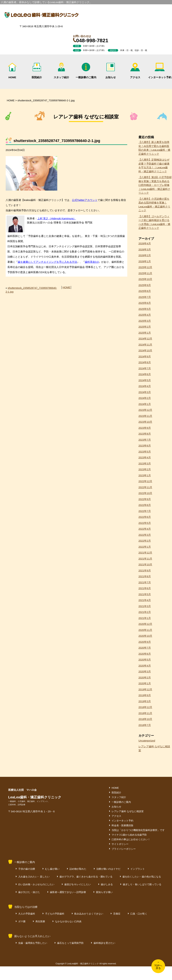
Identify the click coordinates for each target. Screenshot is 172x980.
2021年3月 (145, 606)
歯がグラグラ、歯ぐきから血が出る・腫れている (86, 877)
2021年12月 (145, 553)
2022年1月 (145, 547)
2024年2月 (145, 398)
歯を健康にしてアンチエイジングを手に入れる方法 (47, 262)
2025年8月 (145, 291)
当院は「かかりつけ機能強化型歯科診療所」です (138, 830)
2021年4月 (145, 600)
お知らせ (111, 71)
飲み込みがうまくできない (89, 914)
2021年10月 (145, 564)
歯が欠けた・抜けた (29, 892)
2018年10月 (145, 719)
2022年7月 (145, 511)
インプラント (138, 869)
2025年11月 (145, 273)
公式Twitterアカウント (85, 200)
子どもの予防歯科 (55, 914)
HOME (12, 71)
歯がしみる (107, 884)
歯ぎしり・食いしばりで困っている (142, 884)
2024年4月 (145, 386)
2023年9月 (145, 428)
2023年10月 (145, 422)
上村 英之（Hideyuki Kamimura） (57, 218)
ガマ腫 (22, 921)
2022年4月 (145, 529)
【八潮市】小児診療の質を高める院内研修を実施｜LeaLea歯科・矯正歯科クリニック (154, 205)
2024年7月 (145, 368)
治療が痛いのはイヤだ (108, 869)
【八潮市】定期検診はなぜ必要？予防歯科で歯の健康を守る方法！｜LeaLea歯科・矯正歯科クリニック (154, 166)
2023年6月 (145, 446)
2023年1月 (145, 475)
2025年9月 (145, 285)
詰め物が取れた (78, 869)
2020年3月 (145, 671)
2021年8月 (145, 576)
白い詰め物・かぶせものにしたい (36, 884)
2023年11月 (145, 416)
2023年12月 (145, 410)
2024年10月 (145, 350)
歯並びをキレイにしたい (78, 884)
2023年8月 (145, 434)
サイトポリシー (120, 844)
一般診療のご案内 (86, 71)
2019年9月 (145, 695)
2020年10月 (145, 636)
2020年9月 (145, 642)
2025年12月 (145, 267)
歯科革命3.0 (92, 262)
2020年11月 (145, 630)
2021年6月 (145, 588)
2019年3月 (145, 701)
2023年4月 (145, 457)
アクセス (135, 71)
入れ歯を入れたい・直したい (34, 877)
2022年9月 (145, 499)
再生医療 (40, 921)
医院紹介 (37, 71)
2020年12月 (145, 624)
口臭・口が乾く (139, 914)
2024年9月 (145, 356)
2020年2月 (145, 677)
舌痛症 (117, 914)
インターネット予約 (160, 71)
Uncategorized (147, 741)
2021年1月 (145, 618)
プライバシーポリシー (124, 849)
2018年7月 (145, 725)
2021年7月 (145, 582)
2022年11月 (145, 487)
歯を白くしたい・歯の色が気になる (142, 877)
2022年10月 (145, 493)
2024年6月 (145, 374)
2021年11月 (145, 559)
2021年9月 (145, 570)
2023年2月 (145, 469)
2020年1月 (145, 683)
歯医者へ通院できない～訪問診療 (68, 892)
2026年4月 (145, 243)
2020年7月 (145, 648)
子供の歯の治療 (27, 869)
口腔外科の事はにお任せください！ (131, 839)
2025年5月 (145, 309)
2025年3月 (145, 321)
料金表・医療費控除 (122, 825)
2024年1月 (145, 404)
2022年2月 (145, 541)
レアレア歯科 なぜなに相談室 (154, 748)
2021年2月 (145, 612)
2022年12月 (145, 481)
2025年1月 (145, 333)
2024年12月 (145, 339)
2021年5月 (145, 594)
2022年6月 (145, 517)
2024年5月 (145, 380)
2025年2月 (145, 327)
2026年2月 (145, 255)
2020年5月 (145, 660)
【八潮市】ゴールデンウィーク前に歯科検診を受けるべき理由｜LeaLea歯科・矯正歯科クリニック (154, 222)
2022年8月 (145, 505)
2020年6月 (145, 654)
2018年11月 (145, 713)
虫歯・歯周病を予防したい (33, 943)
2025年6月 (145, 303)
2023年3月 (145, 463)
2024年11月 (145, 345)
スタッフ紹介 (61, 71)
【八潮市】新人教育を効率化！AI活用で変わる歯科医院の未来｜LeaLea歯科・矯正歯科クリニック (154, 148)
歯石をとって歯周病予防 (70, 943)
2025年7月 (145, 297)
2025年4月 (145, 315)
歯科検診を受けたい (104, 943)
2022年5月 (145, 523)
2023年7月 (145, 440)
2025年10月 (145, 279)
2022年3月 (145, 535)
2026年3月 (145, 249)
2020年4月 (145, 666)
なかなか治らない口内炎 (68, 921)
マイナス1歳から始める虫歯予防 (129, 835)
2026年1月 (145, 261)
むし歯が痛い (52, 869)
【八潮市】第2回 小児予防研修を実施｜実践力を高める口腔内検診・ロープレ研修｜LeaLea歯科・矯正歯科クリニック (155, 185)
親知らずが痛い (104, 892)
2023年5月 (145, 452)
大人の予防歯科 (27, 914)
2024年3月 (145, 392)
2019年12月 (145, 689)
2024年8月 (145, 362)
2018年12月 (145, 707)
